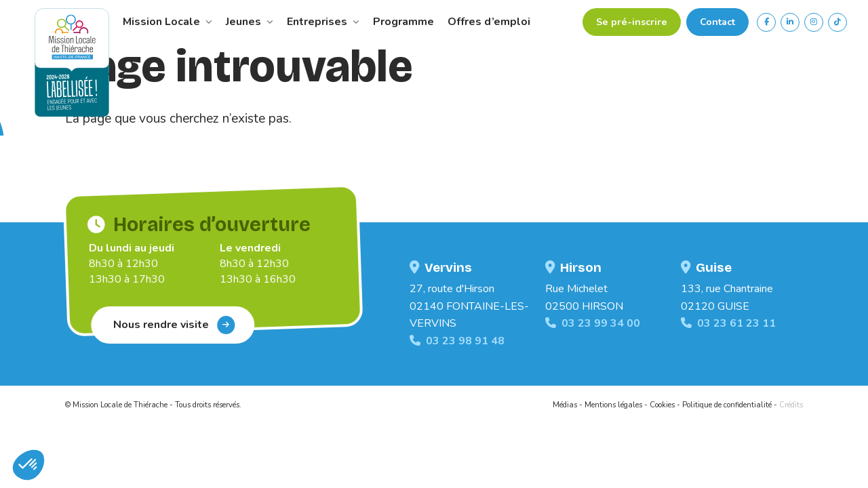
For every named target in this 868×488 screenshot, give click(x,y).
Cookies (662, 405)
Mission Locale (167, 22)
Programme (403, 22)
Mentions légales (613, 405)
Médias (565, 405)
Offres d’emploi (489, 22)
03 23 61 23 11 (728, 323)
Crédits (791, 405)
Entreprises (323, 22)
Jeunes (250, 22)
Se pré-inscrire (632, 22)
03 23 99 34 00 (593, 323)
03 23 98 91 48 (457, 341)
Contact (717, 22)
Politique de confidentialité (727, 405)
